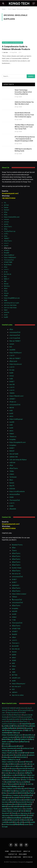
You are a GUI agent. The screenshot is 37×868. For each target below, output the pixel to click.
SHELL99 (19, 737)
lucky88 (15, 820)
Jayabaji (29, 728)
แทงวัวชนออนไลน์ (14, 717)
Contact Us (13, 854)
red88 (4, 822)
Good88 (22, 771)
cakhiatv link (14, 457)
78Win (12, 471)
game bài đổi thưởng (26, 769)
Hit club (6, 773)
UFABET (7, 250)
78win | (16, 710)
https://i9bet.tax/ (28, 775)
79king (27, 726)
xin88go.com (10, 775)
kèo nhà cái (7, 274)
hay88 (6, 317)
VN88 (11, 497)
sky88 (13, 802)
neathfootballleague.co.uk (11, 724)
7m (27, 764)
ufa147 (4, 719)
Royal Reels (8, 265)
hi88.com (5, 800)
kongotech (29, 862)
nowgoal (14, 769)
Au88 (11, 373)
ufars (29, 708)
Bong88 (6, 253)
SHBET (12, 382)
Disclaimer (23, 854)
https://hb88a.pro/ (16, 353)
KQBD (11, 506)
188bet (5, 757)
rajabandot (15, 585)
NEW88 (22, 793)
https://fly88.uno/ (9, 753)
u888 (21, 726)
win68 (10, 798)
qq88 (33, 724)
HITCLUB (5, 818)
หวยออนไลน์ (25, 724)
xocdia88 (28, 809)
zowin (6, 315)
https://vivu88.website (17, 491)
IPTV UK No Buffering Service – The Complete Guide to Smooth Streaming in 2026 (25, 139)
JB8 (15, 728)
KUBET (30, 730)
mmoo (12, 376)
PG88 (6, 296)
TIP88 (21, 798)
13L (5, 203)
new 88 (12, 384)
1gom (8, 769)
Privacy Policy (16, 851)
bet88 (10, 726)
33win (4, 798)
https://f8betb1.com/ (16, 396)
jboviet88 (15, 646)
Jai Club (6, 205)
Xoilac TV (25, 780)
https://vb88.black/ (10, 257)
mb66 (25, 800)
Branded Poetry (17, 545)
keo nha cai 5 (16, 686)
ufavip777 (30, 771)
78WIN (12, 393)
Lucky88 (20, 753)
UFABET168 (16, 629)
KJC (11, 347)
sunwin (6, 224)
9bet (5, 277)
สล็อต (6, 212)
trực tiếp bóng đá (23, 813)
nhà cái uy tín (11, 766)
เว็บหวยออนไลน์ (9, 260)
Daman (6, 207)
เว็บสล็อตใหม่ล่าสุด (10, 231)
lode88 (10, 822)
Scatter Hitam (17, 568)
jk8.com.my (6, 744)
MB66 (4, 806)
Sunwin (14, 652)
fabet (6, 310)
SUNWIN (5, 733)
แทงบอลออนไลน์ (15, 332)
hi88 (13, 663)
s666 (16, 793)
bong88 (12, 757)
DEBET (33, 737)
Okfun (4, 710)
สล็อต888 (13, 509)
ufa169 (17, 719)
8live (16, 822)
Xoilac (19, 780)
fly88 (17, 708)
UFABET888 (8, 262)
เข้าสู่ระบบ (13, 402)
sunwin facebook (9, 737)
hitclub (5, 751)
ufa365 (11, 719)
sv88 (21, 786)
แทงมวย (23, 708)
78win (10, 710)
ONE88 (5, 777)
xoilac (5, 755)
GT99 (4, 791)
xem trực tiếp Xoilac (10, 305)
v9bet (14, 637)
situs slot (21, 782)
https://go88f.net (22, 791)
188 (5, 281)
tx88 (21, 820)
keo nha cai (6, 802)
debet (10, 771)
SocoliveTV (6, 813)
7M (25, 730)
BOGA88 (27, 806)
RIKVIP (12, 451)
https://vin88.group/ (16, 419)
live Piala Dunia (8, 824)
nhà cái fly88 (14, 454)
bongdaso (13, 445)
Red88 (15, 806)
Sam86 (17, 755)
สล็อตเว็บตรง (8, 227)
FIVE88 (28, 798)
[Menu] (34, 3)
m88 (11, 410)
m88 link (12, 462)
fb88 (5, 300)
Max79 (12, 486)
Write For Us (28, 857)
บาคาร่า (6, 243)
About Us (27, 851)
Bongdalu (13, 746)
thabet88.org (29, 735)
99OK (18, 784)
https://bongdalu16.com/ (18, 442)
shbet (6, 289)
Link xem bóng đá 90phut (18, 460)
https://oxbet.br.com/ (10, 762)
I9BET (11, 733)
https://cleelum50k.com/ (12, 217)
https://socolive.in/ (16, 364)
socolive (22, 764)
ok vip (6, 272)
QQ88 (14, 660)
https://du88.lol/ (9, 255)
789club (28, 762)
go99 (5, 726)
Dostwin (6, 210)
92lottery (7, 286)
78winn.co (13, 437)
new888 (12, 350)
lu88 (30, 820)
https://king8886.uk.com (12, 298)
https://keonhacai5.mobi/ (11, 748)
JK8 (7, 721)
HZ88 (23, 713)
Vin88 (30, 815)
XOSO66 (22, 804)
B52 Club (11, 791)
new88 (12, 422)
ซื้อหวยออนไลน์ (17, 600)
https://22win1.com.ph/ (10, 811)
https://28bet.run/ (9, 789)
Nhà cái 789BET (15, 341)
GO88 (23, 784)
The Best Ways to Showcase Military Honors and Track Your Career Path (24, 127)
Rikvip (17, 733)
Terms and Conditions (13, 857)
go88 (9, 764)
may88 (32, 822)
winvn (11, 416)
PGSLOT (5, 784)
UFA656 (24, 719)
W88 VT (7, 279)
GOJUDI (5, 708)
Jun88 (24, 795)
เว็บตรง (14, 551)
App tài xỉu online (18, 695)
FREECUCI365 (21, 757)
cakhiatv (15, 692)
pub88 (26, 822)
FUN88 (11, 708)
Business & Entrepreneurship (13, 43)
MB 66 (12, 408)
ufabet (12, 474)
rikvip (4, 764)
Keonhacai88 (19, 777)
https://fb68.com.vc (16, 809)
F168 (22, 811)
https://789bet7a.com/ (11, 760)
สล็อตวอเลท (13, 361)
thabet (12, 434)
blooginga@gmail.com (10, 193)
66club (6, 284)
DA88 (15, 815)
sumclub (7, 312)
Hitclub (6, 293)
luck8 (11, 413)
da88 (8, 820)
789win (14, 597)
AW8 (23, 728)
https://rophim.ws (14, 795)
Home (7, 851)
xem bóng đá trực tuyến (11, 303)
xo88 (21, 822)
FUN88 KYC (24, 739)
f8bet (14, 666)
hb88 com (6, 742)
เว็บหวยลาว (16, 643)
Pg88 (8, 782)
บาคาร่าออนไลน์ (15, 338)
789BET (7, 238)
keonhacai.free (27, 748)
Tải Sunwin (13, 477)
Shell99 (14, 634)
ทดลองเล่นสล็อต (15, 494)
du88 (20, 815)
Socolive (6, 746)
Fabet (9, 806)
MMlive (16, 786)
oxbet (27, 777)
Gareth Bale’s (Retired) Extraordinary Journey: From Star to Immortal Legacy (24, 115)
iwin (3, 769)
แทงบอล (6, 219)
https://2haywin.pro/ (19, 684)
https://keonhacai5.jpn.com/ (12, 735)
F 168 (14, 620)
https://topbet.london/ (15, 730)
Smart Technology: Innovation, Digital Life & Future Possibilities (23, 92)
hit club (12, 370)
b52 (13, 689)
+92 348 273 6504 (9, 198)
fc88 (11, 379)
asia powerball (26, 717)
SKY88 (27, 737)
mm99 (14, 614)
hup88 (29, 804)
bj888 (14, 655)
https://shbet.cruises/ (19, 594)
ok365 (18, 775)
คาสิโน (6, 234)
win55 (4, 771)
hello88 (15, 611)
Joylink (11, 755)
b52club (12, 489)
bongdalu (13, 439)
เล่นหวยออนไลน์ (15, 335)
